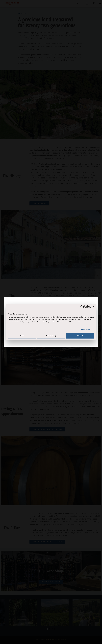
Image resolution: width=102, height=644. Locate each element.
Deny (22, 336)
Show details (86, 329)
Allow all (80, 336)
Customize (51, 336)
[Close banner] (94, 307)
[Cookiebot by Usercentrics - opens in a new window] (82, 307)
